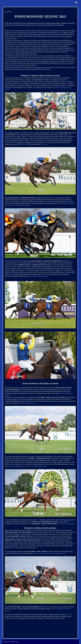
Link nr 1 (24, 144)
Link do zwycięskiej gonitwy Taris (36, 466)
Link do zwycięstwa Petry (27, 403)
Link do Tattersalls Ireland (42, 553)
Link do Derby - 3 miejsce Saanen (38, 276)
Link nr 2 (44, 144)
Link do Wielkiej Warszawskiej (21, 205)
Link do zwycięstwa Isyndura (66, 524)
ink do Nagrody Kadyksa (18, 466)
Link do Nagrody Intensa (58, 553)
